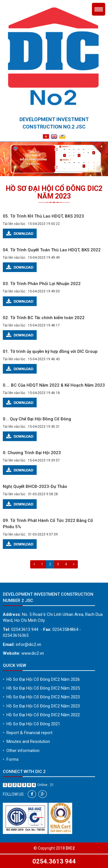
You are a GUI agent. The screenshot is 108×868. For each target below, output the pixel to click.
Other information (21, 751)
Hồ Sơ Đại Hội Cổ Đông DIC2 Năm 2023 (41, 697)
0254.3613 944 (54, 861)
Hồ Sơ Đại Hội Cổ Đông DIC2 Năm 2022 (41, 715)
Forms (11, 759)
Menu (99, 9)
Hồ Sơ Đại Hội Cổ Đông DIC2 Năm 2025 (41, 688)
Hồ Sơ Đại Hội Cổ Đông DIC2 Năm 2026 (41, 679)
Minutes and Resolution (26, 741)
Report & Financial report (28, 733)
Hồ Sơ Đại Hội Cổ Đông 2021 (31, 724)
